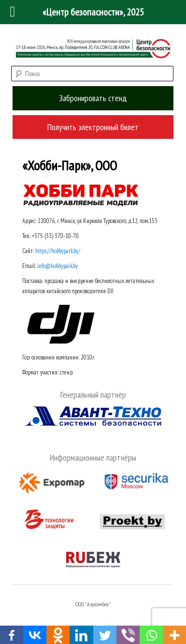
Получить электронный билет (93, 127)
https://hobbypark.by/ (58, 251)
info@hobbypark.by (57, 266)
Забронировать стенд (93, 98)
